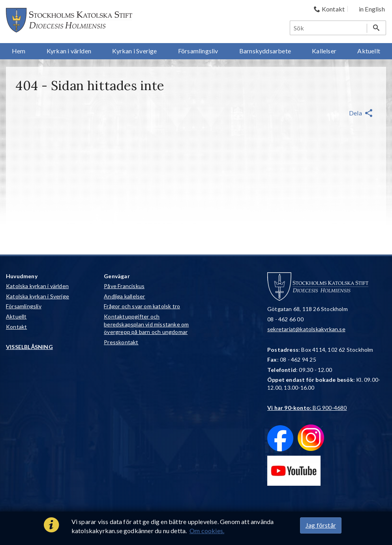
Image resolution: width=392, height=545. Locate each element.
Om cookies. (207, 531)
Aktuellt (16, 316)
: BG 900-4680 (307, 408)
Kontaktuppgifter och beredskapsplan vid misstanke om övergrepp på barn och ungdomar (146, 324)
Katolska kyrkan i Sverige (38, 296)
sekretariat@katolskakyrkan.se (306, 329)
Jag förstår (321, 525)
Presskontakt (121, 342)
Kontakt (16, 327)
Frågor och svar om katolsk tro (142, 306)
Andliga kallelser (124, 296)
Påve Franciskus (124, 286)
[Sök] (329, 28)
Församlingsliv (24, 306)
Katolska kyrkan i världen (37, 286)
